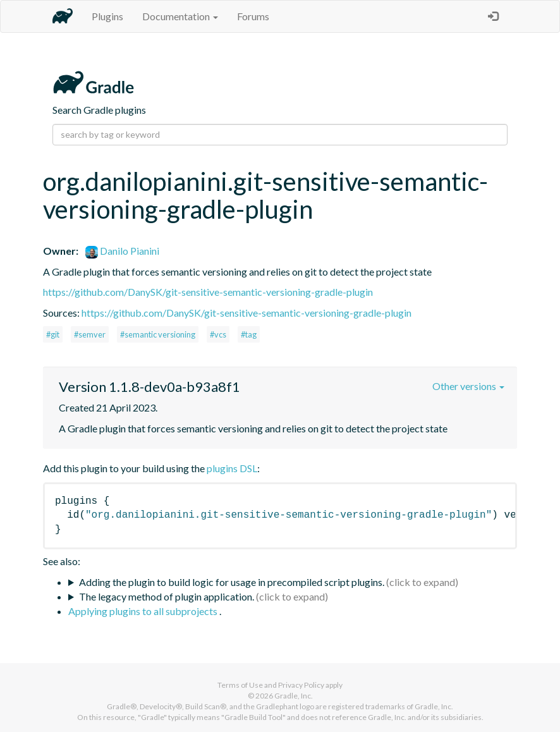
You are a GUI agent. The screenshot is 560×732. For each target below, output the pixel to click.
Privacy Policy (301, 685)
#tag (249, 334)
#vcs (218, 334)
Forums (253, 16)
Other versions (468, 386)
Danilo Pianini (122, 251)
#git (53, 334)
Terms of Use (240, 685)
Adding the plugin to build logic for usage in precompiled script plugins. (232, 582)
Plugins (107, 16)
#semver (90, 334)
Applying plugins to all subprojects (144, 611)
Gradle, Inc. (294, 696)
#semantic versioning (158, 334)
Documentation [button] (180, 16)
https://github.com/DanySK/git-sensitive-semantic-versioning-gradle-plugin (208, 292)
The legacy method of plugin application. (167, 596)
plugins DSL (232, 468)
